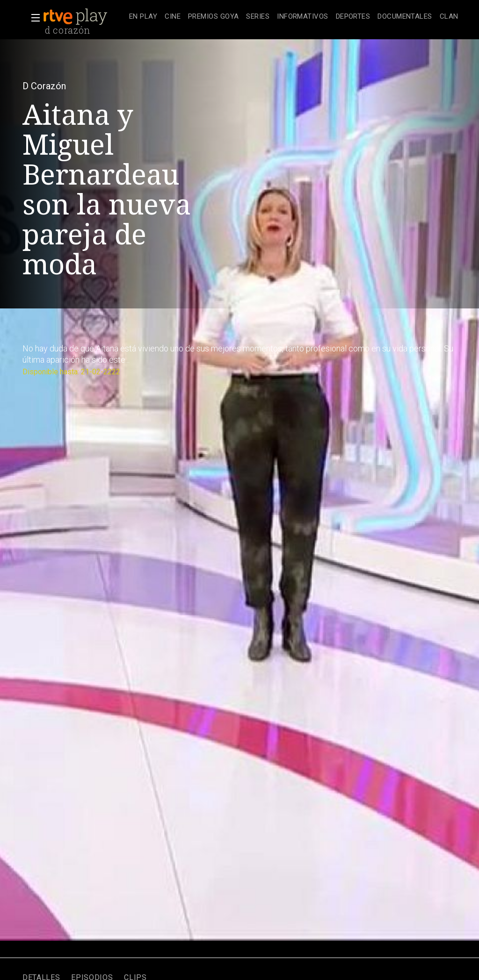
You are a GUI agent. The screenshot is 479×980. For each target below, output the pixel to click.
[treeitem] (143, 17)
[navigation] (294, 17)
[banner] (84, 17)
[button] (33, 18)
